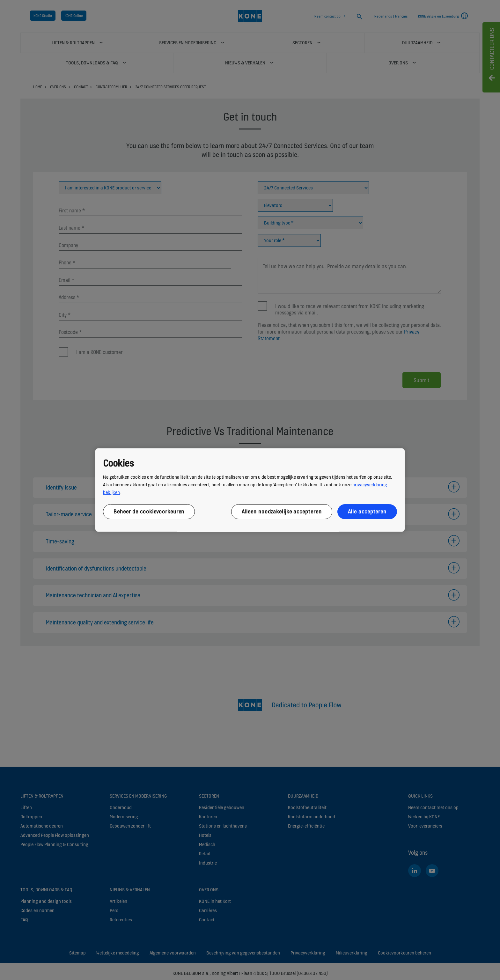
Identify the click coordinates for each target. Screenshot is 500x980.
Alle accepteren (367, 512)
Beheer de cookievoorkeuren (149, 512)
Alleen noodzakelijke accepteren (282, 512)
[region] (250, 490)
